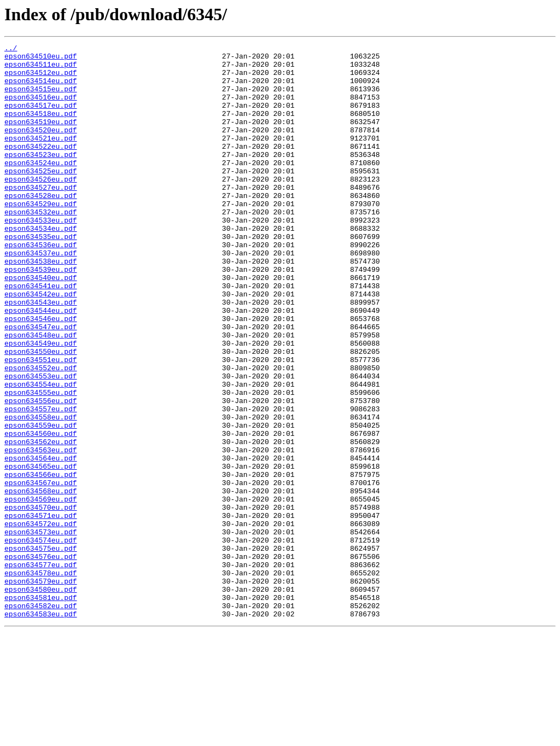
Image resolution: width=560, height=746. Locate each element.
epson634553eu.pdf (41, 443)
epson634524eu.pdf (41, 187)
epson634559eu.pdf (41, 502)
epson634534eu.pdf (41, 266)
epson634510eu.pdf (41, 59)
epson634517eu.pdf (41, 118)
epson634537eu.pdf (41, 295)
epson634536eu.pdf (41, 285)
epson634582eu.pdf (41, 719)
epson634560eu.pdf (41, 512)
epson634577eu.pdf (41, 669)
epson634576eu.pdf (41, 660)
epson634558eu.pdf (41, 492)
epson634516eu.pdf (41, 108)
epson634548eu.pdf (41, 394)
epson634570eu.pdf (41, 601)
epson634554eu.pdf (41, 453)
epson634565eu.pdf (41, 551)
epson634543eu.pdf (41, 354)
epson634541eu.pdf (41, 335)
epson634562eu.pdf (41, 522)
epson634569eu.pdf (41, 591)
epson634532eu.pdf (41, 246)
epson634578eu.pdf (41, 679)
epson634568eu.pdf (41, 581)
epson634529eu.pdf (41, 236)
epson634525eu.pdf (41, 197)
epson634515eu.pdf (41, 98)
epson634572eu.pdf (41, 620)
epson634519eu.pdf (41, 138)
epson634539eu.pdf (41, 315)
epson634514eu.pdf (41, 89)
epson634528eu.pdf (41, 226)
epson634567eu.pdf (41, 571)
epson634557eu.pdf (41, 482)
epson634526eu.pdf (41, 207)
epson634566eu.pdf (41, 561)
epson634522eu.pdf (41, 167)
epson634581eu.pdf (41, 709)
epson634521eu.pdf (41, 158)
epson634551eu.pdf (41, 423)
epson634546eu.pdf (41, 374)
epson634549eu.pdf (41, 404)
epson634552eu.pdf (41, 433)
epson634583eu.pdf (41, 728)
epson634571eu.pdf (41, 610)
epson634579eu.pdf (41, 689)
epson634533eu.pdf (41, 256)
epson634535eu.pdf (41, 276)
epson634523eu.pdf (41, 177)
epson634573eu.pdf (41, 630)
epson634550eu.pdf (41, 413)
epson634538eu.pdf (41, 305)
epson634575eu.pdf (41, 650)
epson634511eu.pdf (41, 69)
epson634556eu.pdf (41, 473)
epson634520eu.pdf (41, 148)
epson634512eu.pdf (41, 79)
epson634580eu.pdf (41, 699)
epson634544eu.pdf (41, 364)
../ (11, 49)
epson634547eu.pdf (41, 384)
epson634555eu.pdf (41, 463)
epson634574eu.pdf (41, 640)
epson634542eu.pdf (41, 345)
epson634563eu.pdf (41, 532)
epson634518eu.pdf (41, 128)
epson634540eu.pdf (41, 325)
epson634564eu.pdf (41, 541)
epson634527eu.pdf (41, 217)
